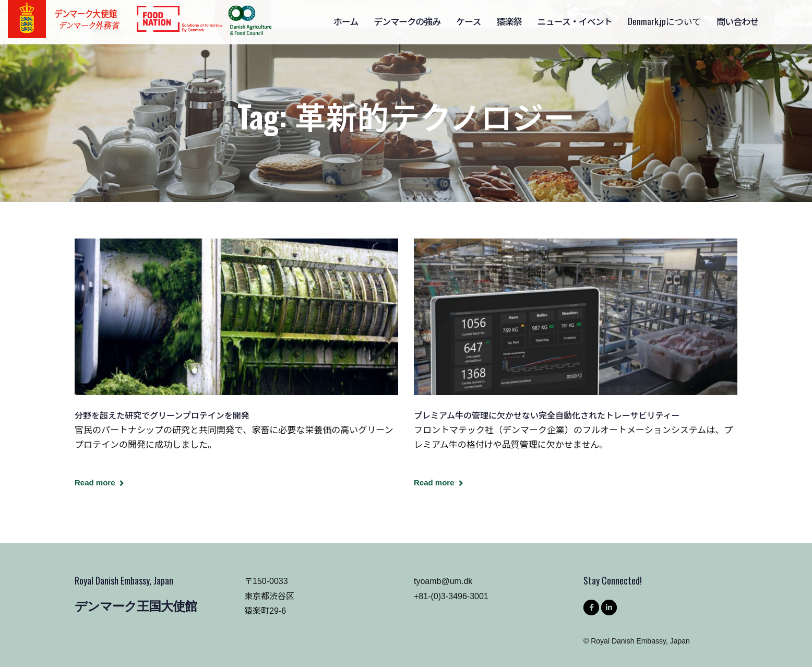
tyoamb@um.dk (443, 581)
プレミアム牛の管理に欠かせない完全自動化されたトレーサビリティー (547, 415)
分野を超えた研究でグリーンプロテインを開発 (162, 415)
